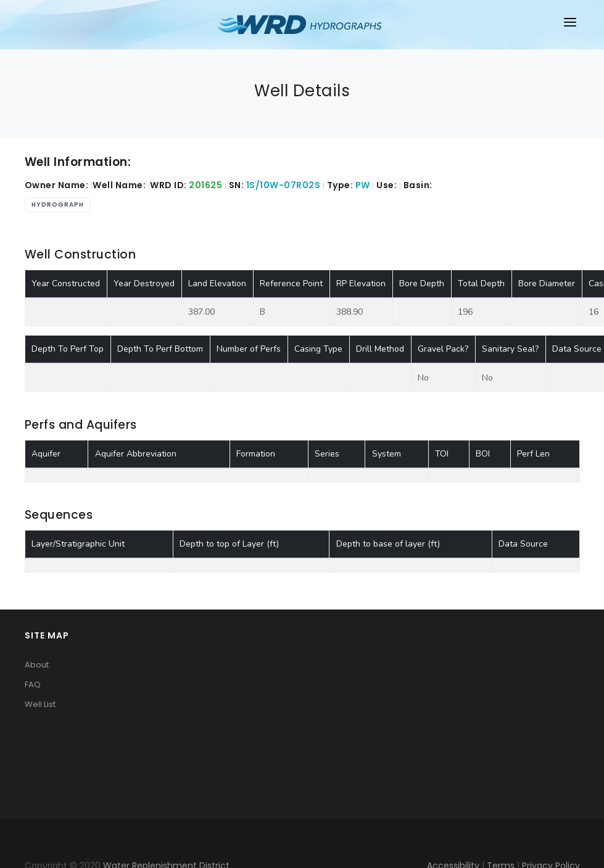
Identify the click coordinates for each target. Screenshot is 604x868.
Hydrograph (58, 205)
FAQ (33, 684)
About (37, 665)
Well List (40, 704)
